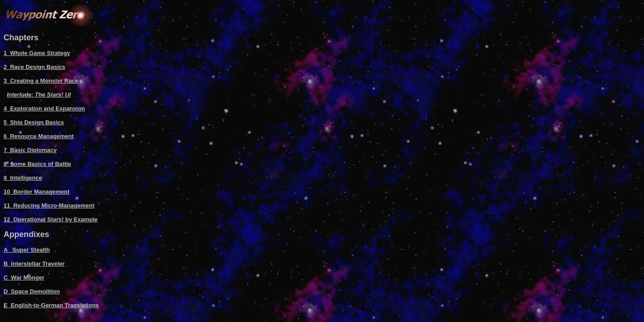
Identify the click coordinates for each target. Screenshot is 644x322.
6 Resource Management (39, 136)
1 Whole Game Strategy (37, 53)
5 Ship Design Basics (34, 122)
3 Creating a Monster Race (41, 81)
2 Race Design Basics (34, 67)
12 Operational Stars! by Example (51, 219)
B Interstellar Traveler (34, 264)
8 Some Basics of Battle (37, 164)
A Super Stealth (27, 250)
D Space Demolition (32, 291)
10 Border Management (36, 192)
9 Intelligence (23, 178)
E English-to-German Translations (51, 305)
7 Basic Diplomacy (30, 150)
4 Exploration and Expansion (44, 108)
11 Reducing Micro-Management (49, 205)
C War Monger (24, 278)
